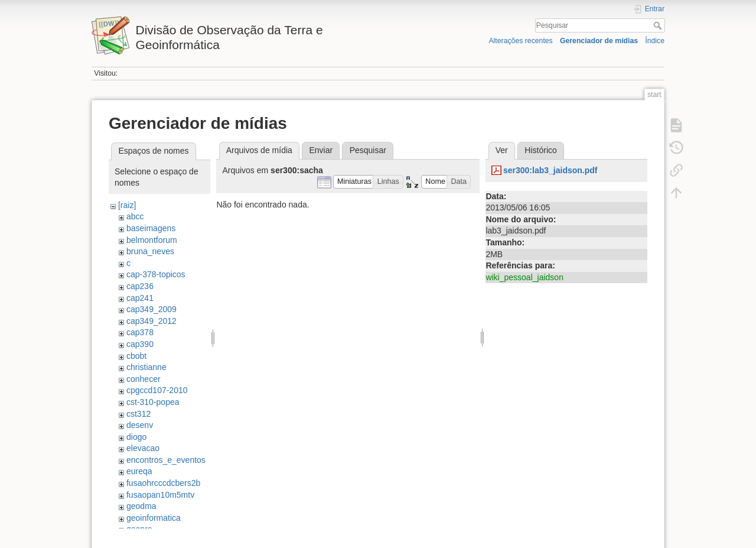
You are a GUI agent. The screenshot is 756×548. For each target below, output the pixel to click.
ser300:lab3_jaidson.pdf (550, 170)
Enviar (321, 150)
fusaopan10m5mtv (160, 495)
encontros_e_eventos (166, 460)
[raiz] (127, 205)
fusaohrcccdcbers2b (163, 483)
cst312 (139, 414)
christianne (146, 367)
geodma (141, 506)
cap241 (140, 298)
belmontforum (152, 240)
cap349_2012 (151, 321)
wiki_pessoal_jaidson (524, 277)
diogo (136, 437)
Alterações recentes (520, 41)
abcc (135, 216)
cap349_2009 (151, 309)
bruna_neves (150, 251)
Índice (655, 41)
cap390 (140, 344)
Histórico (540, 150)
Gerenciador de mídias (599, 41)
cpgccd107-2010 (157, 390)
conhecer (144, 379)
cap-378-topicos (156, 274)
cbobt (136, 356)
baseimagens (151, 228)
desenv (140, 425)
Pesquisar (659, 25)
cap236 (140, 286)
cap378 (140, 332)
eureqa (139, 471)
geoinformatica (154, 518)
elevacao (143, 448)
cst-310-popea (153, 402)
